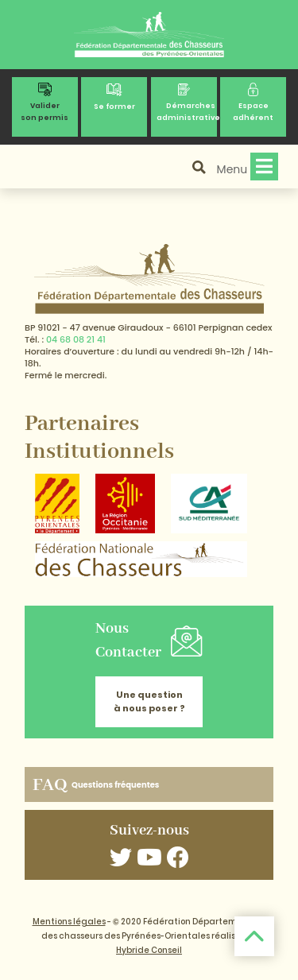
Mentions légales (69, 922)
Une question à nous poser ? (149, 701)
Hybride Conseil (149, 950)
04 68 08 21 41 (76, 339)
